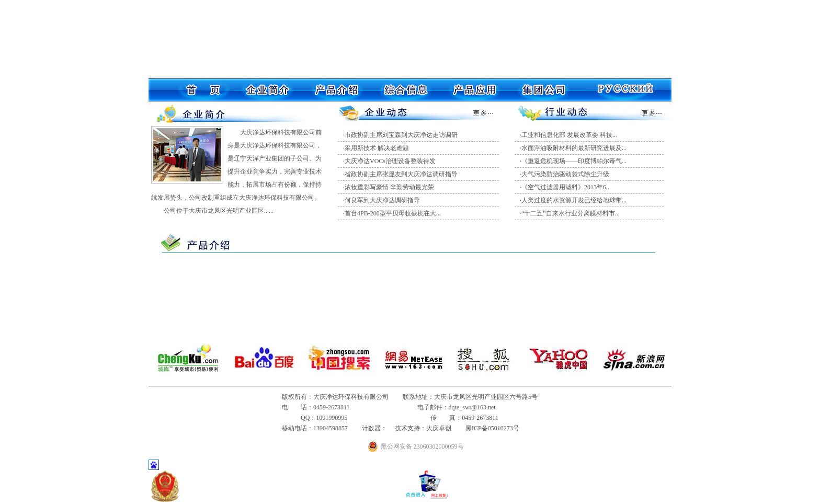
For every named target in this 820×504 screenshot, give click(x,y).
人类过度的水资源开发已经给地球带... (574, 200)
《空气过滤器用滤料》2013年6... (566, 187)
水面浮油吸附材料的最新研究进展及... (574, 148)
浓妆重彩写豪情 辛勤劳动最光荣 (389, 187)
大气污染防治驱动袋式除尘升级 (565, 174)
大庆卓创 (439, 428)
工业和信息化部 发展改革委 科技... (569, 135)
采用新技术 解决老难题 (377, 148)
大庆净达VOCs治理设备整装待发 (390, 161)
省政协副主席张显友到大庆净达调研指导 (401, 174)
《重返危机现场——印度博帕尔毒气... (574, 161)
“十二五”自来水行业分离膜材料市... (571, 213)
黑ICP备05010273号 (492, 428)
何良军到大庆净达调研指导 (382, 200)
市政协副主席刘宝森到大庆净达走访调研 (401, 135)
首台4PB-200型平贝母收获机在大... (393, 213)
